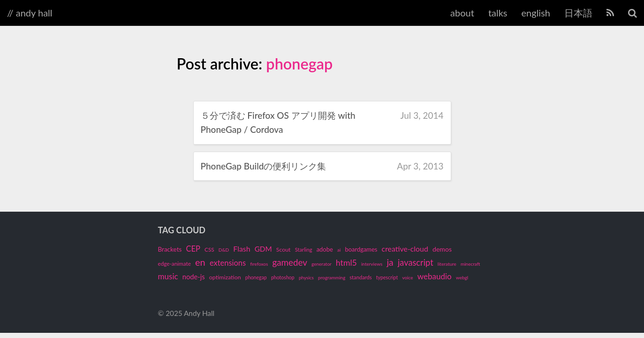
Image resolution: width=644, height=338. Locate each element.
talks (498, 13)
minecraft (470, 264)
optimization (225, 277)
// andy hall (30, 13)
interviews (372, 264)
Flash (242, 249)
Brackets (170, 249)
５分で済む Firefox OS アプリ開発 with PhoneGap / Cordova (278, 122)
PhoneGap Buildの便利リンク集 (264, 166)
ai (339, 250)
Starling (304, 250)
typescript (387, 277)
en (200, 262)
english (536, 13)
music (168, 276)
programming (332, 277)
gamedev (290, 262)
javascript (416, 262)
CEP (193, 249)
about (462, 13)
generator (322, 264)
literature (447, 264)
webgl (462, 277)
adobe (325, 249)
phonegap (299, 64)
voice (407, 277)
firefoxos (259, 264)
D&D (224, 250)
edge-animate (174, 264)
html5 (346, 263)
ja (390, 262)
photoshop (283, 277)
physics (306, 277)
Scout (284, 250)
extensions (228, 263)
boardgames (361, 249)
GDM (263, 249)
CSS (209, 250)
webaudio (435, 276)
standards (360, 277)
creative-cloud (405, 249)
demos (442, 249)
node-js (194, 277)
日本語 (578, 13)
